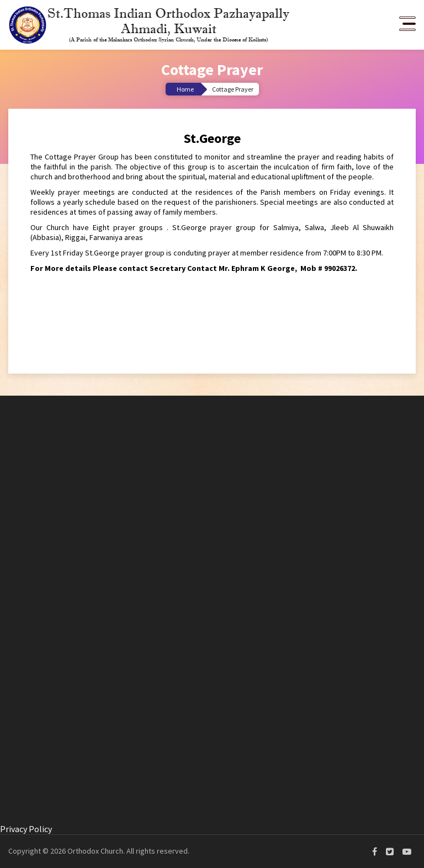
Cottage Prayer (233, 89)
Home (185, 89)
